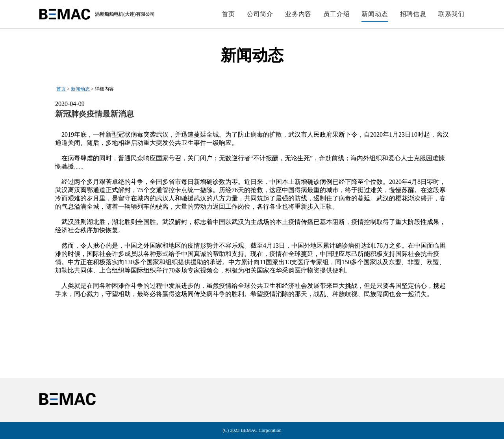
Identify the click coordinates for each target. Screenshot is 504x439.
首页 (62, 89)
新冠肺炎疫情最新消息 (94, 114)
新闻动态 (81, 89)
